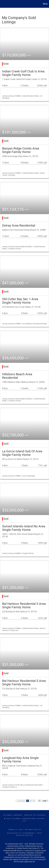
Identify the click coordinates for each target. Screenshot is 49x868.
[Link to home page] (2, 4)
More (45, 4)
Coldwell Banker (13, 815)
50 (39, 801)
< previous (21, 801)
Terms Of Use (15, 830)
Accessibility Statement (21, 833)
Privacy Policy (33, 830)
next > (45, 801)
